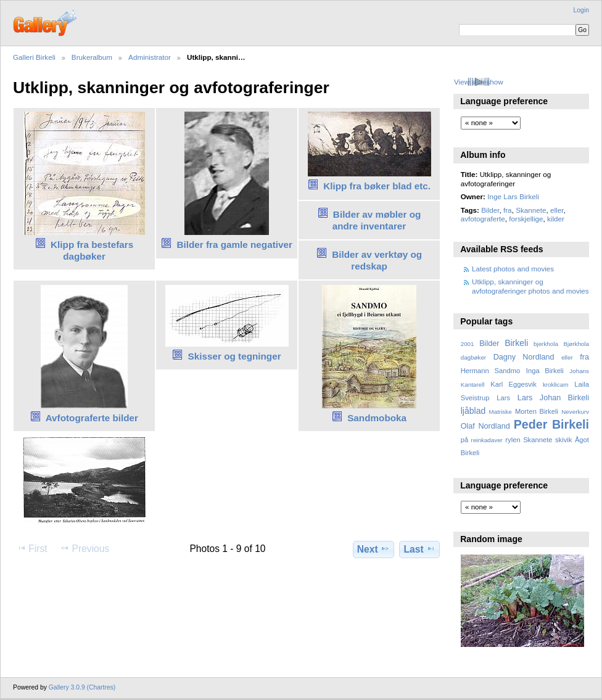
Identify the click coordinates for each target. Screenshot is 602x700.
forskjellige (526, 219)
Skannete (531, 210)
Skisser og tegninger (235, 356)
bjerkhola (546, 344)
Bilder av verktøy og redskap (377, 260)
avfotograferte (483, 219)
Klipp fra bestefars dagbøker (92, 250)
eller (557, 210)
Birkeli (516, 343)
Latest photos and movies (513, 269)
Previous (85, 548)
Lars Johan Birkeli (553, 398)
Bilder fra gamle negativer (234, 245)
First (32, 548)
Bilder (490, 210)
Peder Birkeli (551, 424)
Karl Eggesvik (513, 384)
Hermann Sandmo (491, 371)
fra (508, 210)
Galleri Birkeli (34, 57)
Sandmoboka (377, 418)
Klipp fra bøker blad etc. (377, 186)
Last (420, 549)
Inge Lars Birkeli (513, 196)
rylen (513, 440)
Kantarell (473, 385)
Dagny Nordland (524, 357)
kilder (556, 219)
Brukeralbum (92, 57)
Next (373, 549)
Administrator (150, 57)
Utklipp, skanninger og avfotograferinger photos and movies (530, 286)
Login (581, 10)
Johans (579, 371)
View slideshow (479, 82)
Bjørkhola (576, 344)
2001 (468, 344)
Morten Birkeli (537, 411)
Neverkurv (575, 412)
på (464, 440)
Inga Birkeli (545, 371)
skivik (563, 440)
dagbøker (473, 357)
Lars (503, 398)
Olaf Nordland (485, 426)
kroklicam (555, 385)
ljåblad (473, 411)
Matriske (501, 412)
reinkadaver (487, 440)
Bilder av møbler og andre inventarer (377, 220)
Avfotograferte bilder (92, 418)
